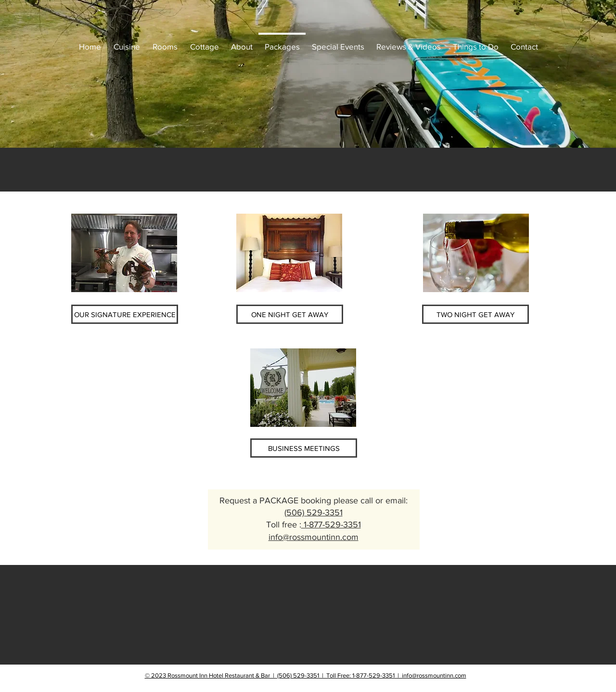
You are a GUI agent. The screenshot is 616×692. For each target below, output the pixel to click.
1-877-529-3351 (331, 525)
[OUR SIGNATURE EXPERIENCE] (125, 314)
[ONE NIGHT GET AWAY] (290, 314)
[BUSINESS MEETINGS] (304, 448)
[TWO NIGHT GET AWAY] (475, 314)
